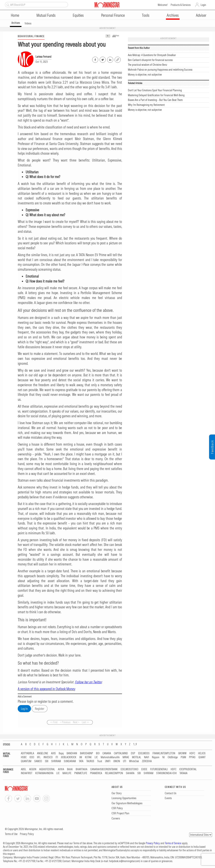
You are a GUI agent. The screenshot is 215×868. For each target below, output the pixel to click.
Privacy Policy (27, 834)
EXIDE (144, 769)
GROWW (182, 753)
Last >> (85, 722)
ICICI (32, 757)
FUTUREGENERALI (159, 769)
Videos (28, 23)
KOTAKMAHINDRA (44, 773)
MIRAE (126, 757)
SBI (47, 761)
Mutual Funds (46, 15)
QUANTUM (26, 761)
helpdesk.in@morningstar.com (124, 861)
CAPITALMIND (121, 753)
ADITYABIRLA (27, 753)
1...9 (135, 744)
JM (81, 757)
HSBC (24, 757)
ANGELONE (43, 753)
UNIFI (108, 761)
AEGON (33, 769)
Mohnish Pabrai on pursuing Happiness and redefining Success (160, 70)
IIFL (39, 757)
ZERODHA (147, 761)
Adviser (201, 15)
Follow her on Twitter (88, 682)
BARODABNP (87, 753)
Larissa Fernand (43, 57)
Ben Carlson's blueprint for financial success (150, 60)
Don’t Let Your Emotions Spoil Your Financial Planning (155, 90)
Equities (78, 15)
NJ (164, 757)
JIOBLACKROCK (69, 757)
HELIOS (202, 753)
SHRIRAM (56, 761)
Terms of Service (173, 843)
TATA (81, 761)
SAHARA (130, 773)
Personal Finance (113, 15)
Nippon (156, 757)
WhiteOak (134, 761)
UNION (117, 761)
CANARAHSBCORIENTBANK (104, 769)
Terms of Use (11, 834)
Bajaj (61, 753)
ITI (57, 757)
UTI (125, 761)
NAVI (147, 757)
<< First (54, 722)
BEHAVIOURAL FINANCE (31, 36)
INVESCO (48, 757)
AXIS (53, 753)
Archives (173, 15)
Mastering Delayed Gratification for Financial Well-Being (156, 95)
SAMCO (38, 761)
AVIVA (61, 769)
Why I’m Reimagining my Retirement (146, 105)
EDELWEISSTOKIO (129, 769)
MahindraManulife (110, 757)
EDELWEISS (144, 753)
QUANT (202, 757)
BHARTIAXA (81, 769)
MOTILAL (137, 757)
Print (117, 36)
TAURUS (90, 761)
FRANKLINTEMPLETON (164, 753)
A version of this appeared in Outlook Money (47, 689)
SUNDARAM (70, 761)
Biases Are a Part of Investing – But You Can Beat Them (155, 100)
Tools (146, 15)
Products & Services (181, 5)
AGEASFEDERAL (47, 769)
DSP (133, 753)
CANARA (107, 753)
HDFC (192, 753)
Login (203, 5)
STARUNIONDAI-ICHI (166, 773)
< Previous (65, 722)
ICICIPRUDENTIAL (188, 769)
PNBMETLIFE (81, 773)
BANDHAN (72, 753)
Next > (76, 722)
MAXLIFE (67, 773)
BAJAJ (70, 769)
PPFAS (192, 757)
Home (15, 15)
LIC (96, 757)
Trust (100, 761)
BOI (98, 753)
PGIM (183, 757)
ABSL (24, 769)
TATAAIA (183, 773)
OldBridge (173, 757)
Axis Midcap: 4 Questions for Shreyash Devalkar (152, 55)
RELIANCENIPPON (114, 773)
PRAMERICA (96, 773)
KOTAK (88, 757)
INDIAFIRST (27, 773)
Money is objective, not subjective (145, 75)
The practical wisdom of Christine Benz (148, 65)
